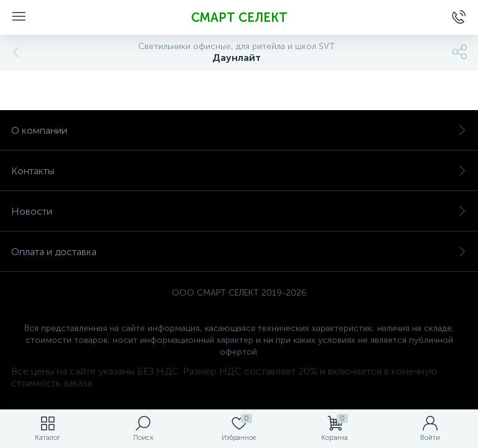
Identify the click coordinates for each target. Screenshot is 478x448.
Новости (239, 211)
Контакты (239, 171)
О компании (239, 130)
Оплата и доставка (239, 252)
